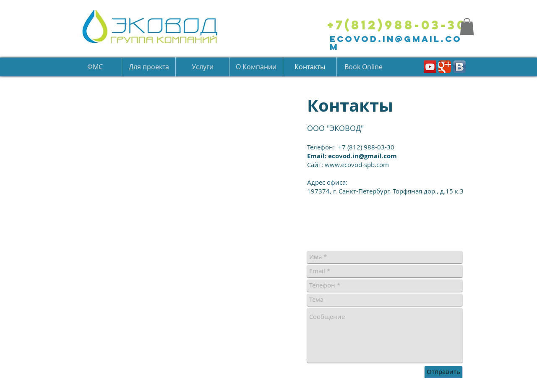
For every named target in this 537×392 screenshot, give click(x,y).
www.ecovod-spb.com (357, 165)
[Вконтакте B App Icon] (459, 67)
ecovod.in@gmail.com (396, 43)
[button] (467, 27)
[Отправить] (443, 372)
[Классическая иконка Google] (445, 67)
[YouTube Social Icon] (430, 67)
